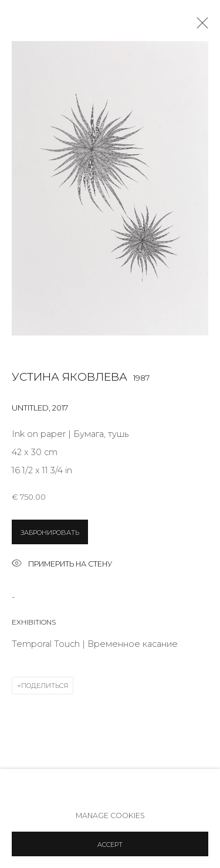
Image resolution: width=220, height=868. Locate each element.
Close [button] (199, 26)
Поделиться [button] (45, 686)
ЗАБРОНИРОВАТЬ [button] (50, 533)
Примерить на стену (62, 564)
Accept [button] (110, 845)
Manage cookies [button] (110, 816)
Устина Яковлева (70, 377)
